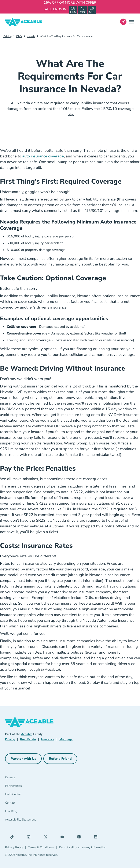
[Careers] (27, 778)
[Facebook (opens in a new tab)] (80, 838)
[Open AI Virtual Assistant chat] (123, 22)
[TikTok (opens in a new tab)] (13, 838)
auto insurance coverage (43, 156)
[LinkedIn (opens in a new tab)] (97, 838)
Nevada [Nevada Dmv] (31, 36)
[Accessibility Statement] (27, 821)
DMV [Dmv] (19, 36)
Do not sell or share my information (83, 847)
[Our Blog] (27, 812)
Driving (8, 36)
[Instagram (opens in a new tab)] (30, 838)
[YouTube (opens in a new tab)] (63, 838)
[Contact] (27, 804)
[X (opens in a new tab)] (47, 838)
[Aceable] (24, 22)
